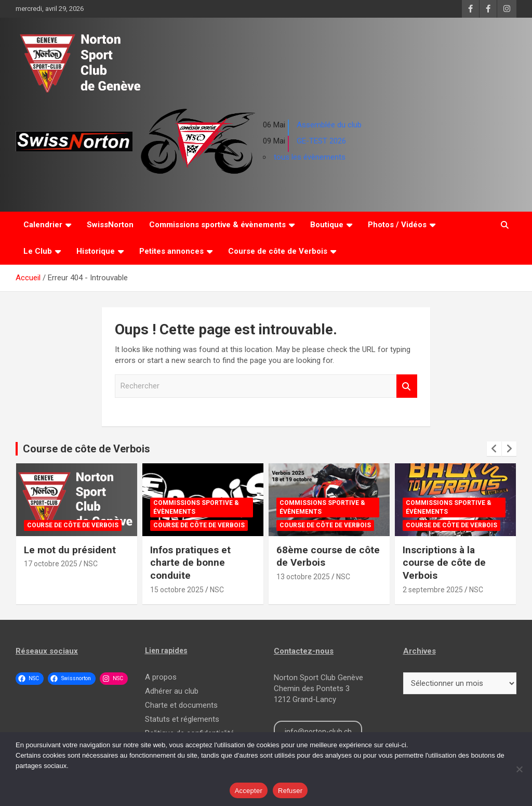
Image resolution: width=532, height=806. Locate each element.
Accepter (249, 791)
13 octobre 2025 (303, 577)
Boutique (327, 225)
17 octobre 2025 (51, 564)
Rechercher (407, 386)
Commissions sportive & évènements (217, 225)
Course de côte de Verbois (278, 251)
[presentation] (494, 449)
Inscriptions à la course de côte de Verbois (444, 563)
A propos (161, 677)
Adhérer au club (172, 691)
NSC (91, 564)
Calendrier (43, 225)
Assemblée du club (329, 125)
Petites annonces (171, 251)
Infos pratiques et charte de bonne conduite (190, 563)
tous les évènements (310, 157)
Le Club (38, 251)
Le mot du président (70, 550)
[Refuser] (519, 769)
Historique (96, 251)
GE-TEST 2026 (321, 141)
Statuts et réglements (182, 719)
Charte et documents (181, 705)
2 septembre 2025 (433, 590)
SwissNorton (110, 225)
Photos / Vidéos (397, 225)
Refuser (290, 791)
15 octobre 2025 (177, 590)
